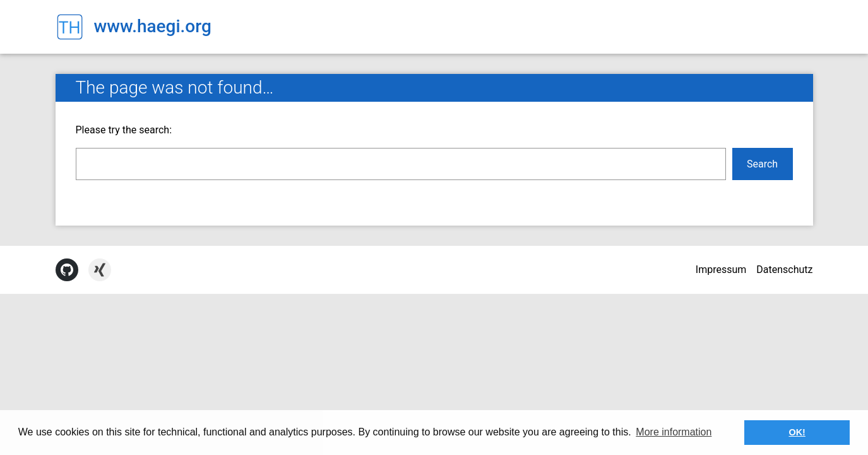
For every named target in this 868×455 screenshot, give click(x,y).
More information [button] (674, 432)
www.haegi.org (153, 26)
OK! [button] (797, 432)
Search (762, 164)
